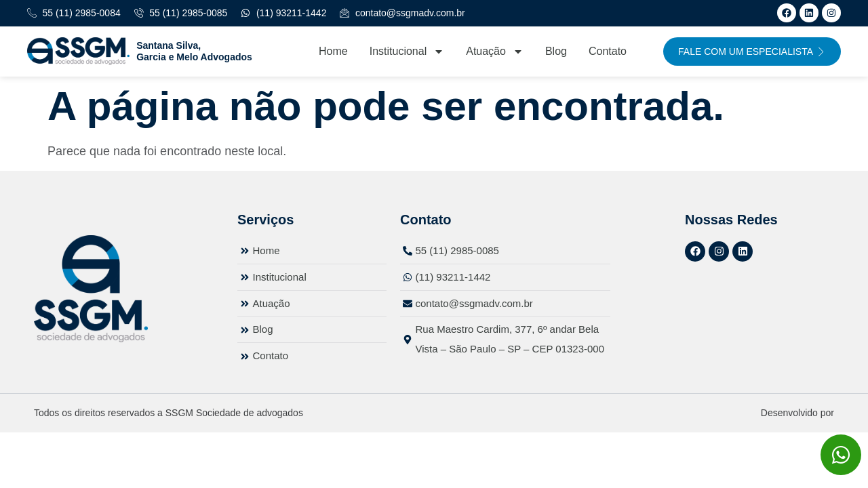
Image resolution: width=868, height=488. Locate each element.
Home (333, 51)
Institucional (407, 52)
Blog (556, 51)
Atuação (495, 52)
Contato (608, 51)
